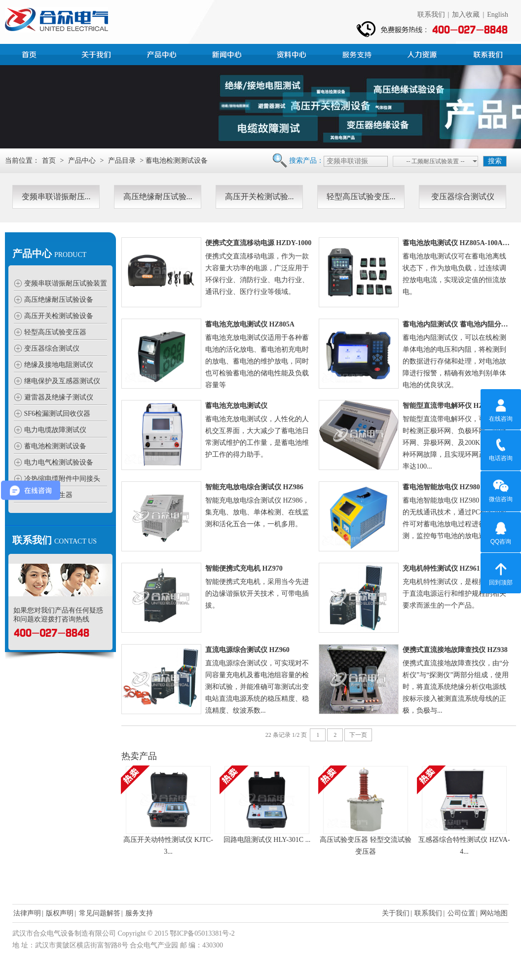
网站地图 (494, 913)
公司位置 (461, 913)
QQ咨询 (501, 532)
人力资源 (423, 53)
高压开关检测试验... (260, 197)
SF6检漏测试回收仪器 (57, 414)
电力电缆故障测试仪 (55, 430)
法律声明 (27, 913)
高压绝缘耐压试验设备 (59, 300)
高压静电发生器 (48, 495)
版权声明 (60, 913)
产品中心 (163, 53)
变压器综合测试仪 (463, 197)
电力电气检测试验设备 (59, 462)
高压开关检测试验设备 (59, 316)
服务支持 (358, 53)
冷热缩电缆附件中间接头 (62, 479)
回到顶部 (501, 573)
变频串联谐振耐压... (56, 197)
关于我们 (396, 913)
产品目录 (122, 161)
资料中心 (293, 53)
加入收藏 (466, 15)
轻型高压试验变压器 (55, 332)
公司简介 (98, 53)
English (498, 15)
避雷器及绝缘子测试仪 (59, 397)
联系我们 (431, 15)
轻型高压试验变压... (361, 197)
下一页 (358, 735)
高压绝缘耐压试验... (158, 197)
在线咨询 (501, 409)
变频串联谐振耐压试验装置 (66, 283)
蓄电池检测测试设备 (55, 446)
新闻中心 (228, 53)
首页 (33, 53)
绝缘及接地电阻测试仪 (59, 365)
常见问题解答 (100, 913)
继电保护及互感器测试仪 (62, 381)
